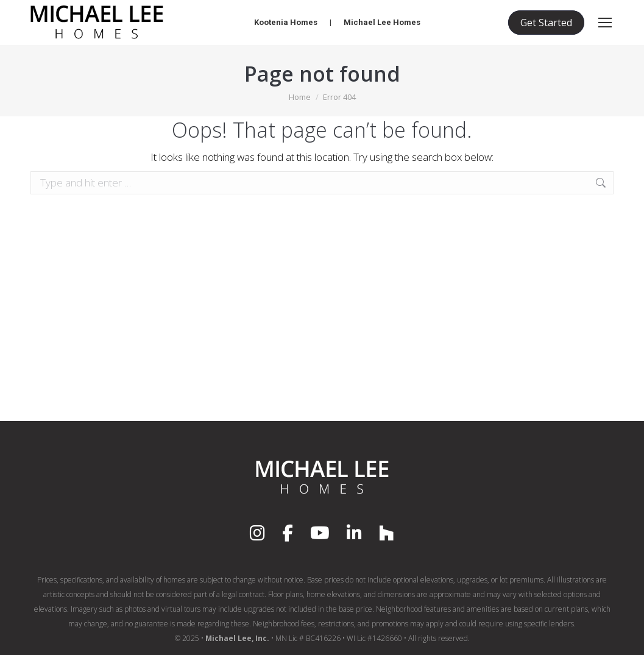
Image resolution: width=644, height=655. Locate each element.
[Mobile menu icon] (605, 23)
